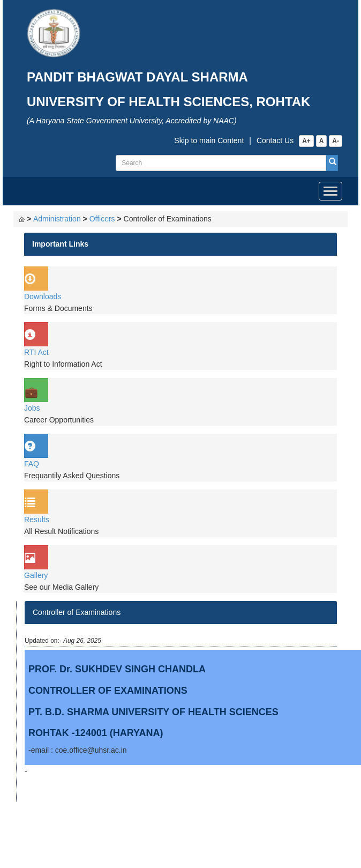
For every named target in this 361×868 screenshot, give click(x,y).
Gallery (36, 575)
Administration (57, 219)
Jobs (32, 408)
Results (37, 520)
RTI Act (36, 352)
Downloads (43, 296)
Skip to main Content (209, 140)
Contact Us (275, 140)
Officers (102, 219)
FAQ (32, 464)
